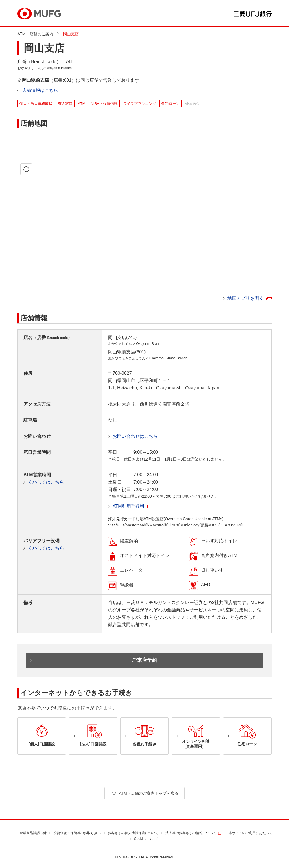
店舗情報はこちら (40, 90)
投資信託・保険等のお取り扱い (77, 833)
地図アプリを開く (246, 298)
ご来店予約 (144, 660)
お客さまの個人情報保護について (133, 833)
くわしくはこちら (46, 482)
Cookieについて (146, 839)
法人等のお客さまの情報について (191, 833)
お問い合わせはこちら (135, 436)
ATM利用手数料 (129, 506)
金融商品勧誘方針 (33, 833)
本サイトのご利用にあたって (251, 833)
